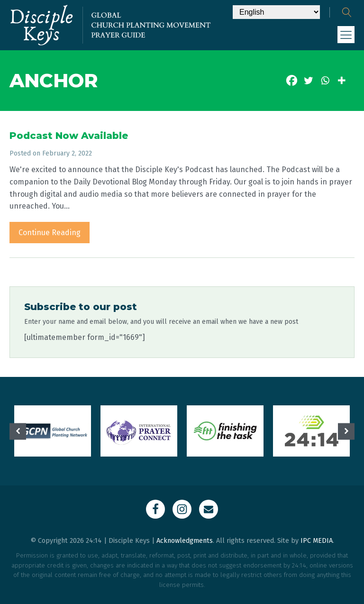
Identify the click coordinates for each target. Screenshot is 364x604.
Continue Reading (50, 233)
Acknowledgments (185, 541)
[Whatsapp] (325, 80)
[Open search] (347, 12)
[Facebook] (292, 80)
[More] (341, 80)
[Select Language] (276, 12)
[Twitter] (308, 80)
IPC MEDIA (317, 541)
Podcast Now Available (69, 136)
